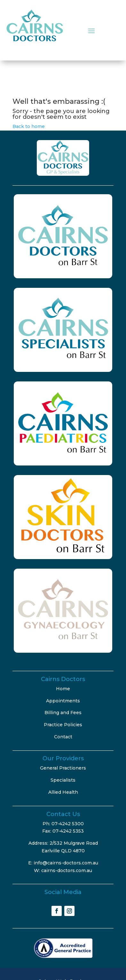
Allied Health (63, 792)
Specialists (63, 780)
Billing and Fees (63, 713)
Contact (63, 737)
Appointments (63, 701)
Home (63, 689)
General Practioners (63, 768)
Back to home (29, 126)
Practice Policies (63, 725)
